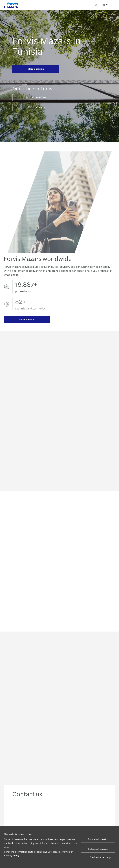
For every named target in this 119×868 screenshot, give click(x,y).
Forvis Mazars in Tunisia (47, 45)
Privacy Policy (12, 855)
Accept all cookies (98, 839)
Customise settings (98, 857)
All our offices (36, 97)
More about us (36, 69)
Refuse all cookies (98, 849)
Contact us (36, 107)
